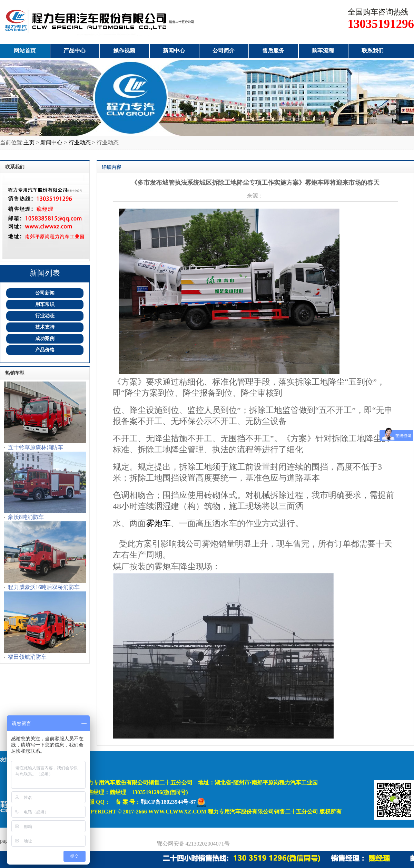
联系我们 (373, 51)
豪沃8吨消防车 (26, 517)
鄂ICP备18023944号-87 (168, 802)
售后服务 (273, 51)
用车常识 (45, 304)
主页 (29, 142)
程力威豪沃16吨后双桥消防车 (44, 587)
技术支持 (45, 327)
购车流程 (323, 51)
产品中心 (75, 51)
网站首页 (25, 51)
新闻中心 (174, 51)
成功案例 (45, 339)
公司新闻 (45, 293)
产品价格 (45, 350)
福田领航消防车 (27, 657)
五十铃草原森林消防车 (36, 447)
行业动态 (80, 142)
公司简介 (224, 51)
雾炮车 (158, 523)
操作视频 (124, 51)
